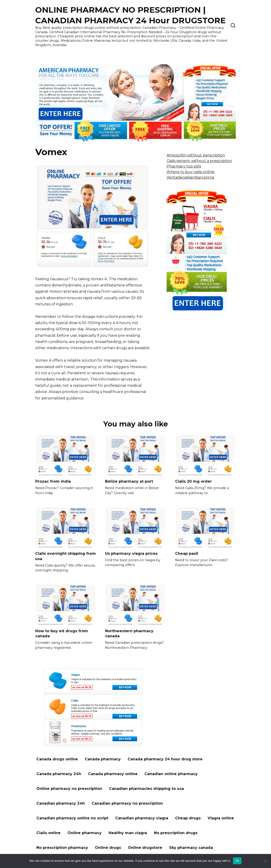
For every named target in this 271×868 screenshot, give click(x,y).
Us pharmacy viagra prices (131, 553)
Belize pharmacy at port (129, 481)
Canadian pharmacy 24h (61, 803)
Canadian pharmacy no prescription (127, 803)
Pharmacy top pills (184, 166)
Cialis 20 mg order (193, 481)
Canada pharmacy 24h (59, 773)
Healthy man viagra (128, 832)
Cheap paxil (187, 553)
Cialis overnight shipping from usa (66, 556)
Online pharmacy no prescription (69, 788)
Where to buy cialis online (190, 172)
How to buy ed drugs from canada (62, 633)
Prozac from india (53, 481)
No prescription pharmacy (62, 847)
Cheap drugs (188, 818)
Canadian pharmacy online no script (72, 818)
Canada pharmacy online (113, 773)
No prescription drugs (176, 832)
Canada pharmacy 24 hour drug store (165, 759)
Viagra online (221, 818)
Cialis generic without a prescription (199, 161)
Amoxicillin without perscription (196, 155)
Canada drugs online (57, 759)
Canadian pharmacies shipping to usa (146, 788)
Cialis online (49, 832)
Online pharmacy (85, 832)
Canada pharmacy (103, 759)
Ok (237, 861)
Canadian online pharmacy (171, 773)
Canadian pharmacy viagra (142, 818)
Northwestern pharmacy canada (129, 633)
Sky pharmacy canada (191, 847)
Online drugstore (145, 847)
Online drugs (108, 847)
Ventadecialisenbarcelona (190, 177)
